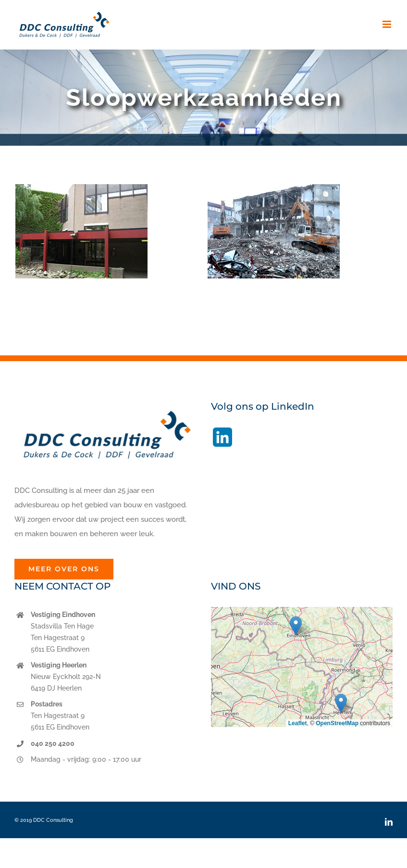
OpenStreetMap (337, 723)
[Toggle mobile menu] (388, 24)
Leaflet (298, 723)
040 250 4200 (53, 743)
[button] (296, 626)
